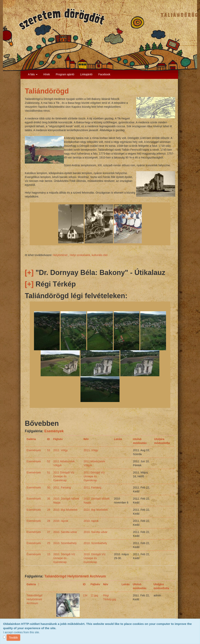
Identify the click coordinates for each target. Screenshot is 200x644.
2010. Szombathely (65, 543)
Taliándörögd (47, 91)
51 (49, 472)
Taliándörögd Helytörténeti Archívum (75, 576)
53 (49, 450)
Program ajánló (65, 74)
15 (49, 554)
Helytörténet (60, 255)
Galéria (31, 439)
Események (54, 431)
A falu (33, 74)
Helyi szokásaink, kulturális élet (89, 255)
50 (49, 487)
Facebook (104, 74)
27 (49, 532)
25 (49, 543)
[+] (29, 273)
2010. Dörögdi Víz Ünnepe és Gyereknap (64, 558)
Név (86, 439)
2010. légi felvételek (65, 510)
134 (85, 595)
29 (49, 510)
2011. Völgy (61, 450)
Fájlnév (58, 439)
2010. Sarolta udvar (65, 532)
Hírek (47, 74)
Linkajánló (86, 74)
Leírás (118, 439)
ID (48, 439)
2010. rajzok (61, 521)
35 (49, 499)
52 (49, 461)
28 (49, 521)
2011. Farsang (62, 487)
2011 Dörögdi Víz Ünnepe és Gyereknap (64, 476)
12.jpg (94, 595)
